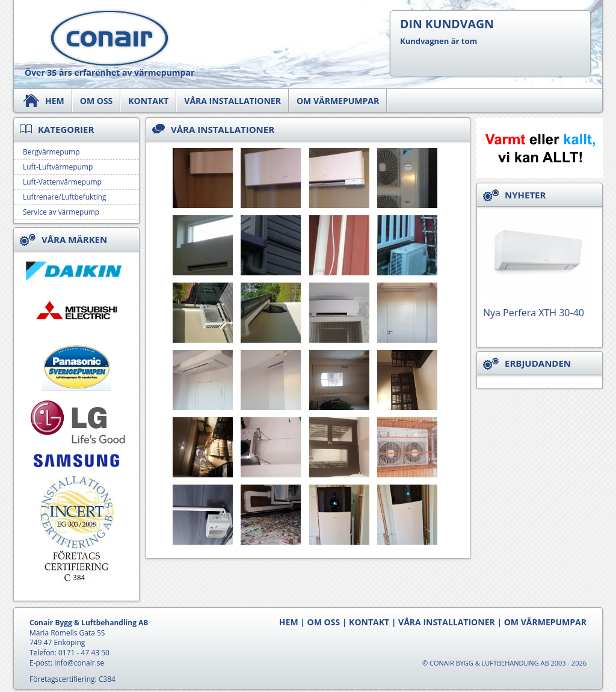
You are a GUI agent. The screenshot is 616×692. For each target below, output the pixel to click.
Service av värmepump (61, 212)
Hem (55, 101)
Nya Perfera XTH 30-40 (534, 313)
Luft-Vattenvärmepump (62, 182)
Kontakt (148, 101)
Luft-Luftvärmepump (58, 167)
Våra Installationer (233, 101)
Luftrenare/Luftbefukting (65, 197)
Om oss (97, 101)
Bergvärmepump (51, 152)
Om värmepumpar (338, 101)
